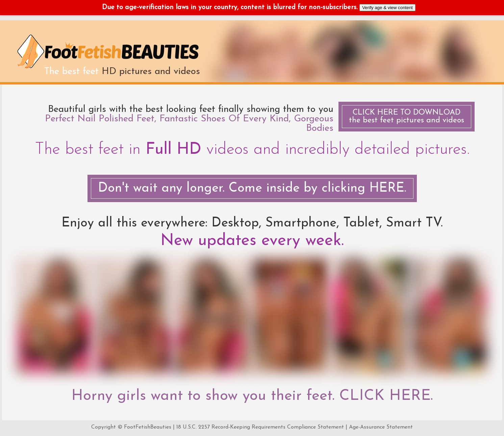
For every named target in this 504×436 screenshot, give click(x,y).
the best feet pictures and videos (407, 117)
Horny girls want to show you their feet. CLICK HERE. (252, 396)
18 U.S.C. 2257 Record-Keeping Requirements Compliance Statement (260, 427)
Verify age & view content (387, 8)
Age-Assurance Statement (381, 427)
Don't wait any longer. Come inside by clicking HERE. (252, 188)
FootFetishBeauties (148, 427)
